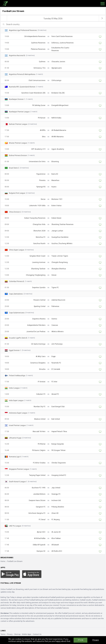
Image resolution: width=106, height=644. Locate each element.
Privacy (10, 634)
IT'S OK (81, 640)
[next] (102, 18)
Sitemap (17, 634)
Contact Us (37, 634)
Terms (3, 634)
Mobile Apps (27, 634)
